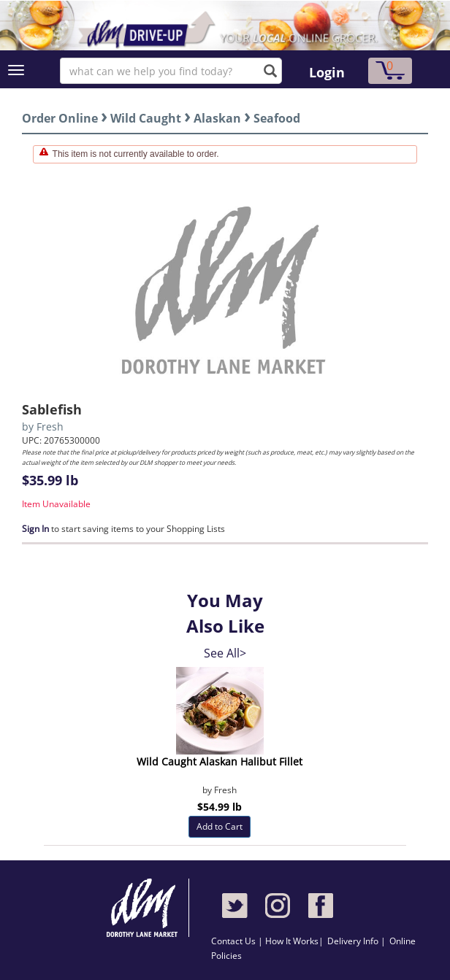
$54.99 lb (220, 807)
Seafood (277, 118)
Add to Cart (220, 826)
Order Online (60, 118)
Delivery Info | (356, 941)
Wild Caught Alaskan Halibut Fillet (220, 761)
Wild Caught (146, 118)
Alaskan (217, 118)
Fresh (50, 427)
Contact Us (234, 941)
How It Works (292, 941)
